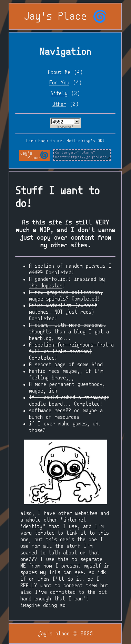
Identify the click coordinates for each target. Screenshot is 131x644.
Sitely (59, 94)
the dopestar (46, 286)
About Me (59, 72)
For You (59, 83)
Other (59, 104)
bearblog (40, 338)
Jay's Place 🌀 (65, 17)
